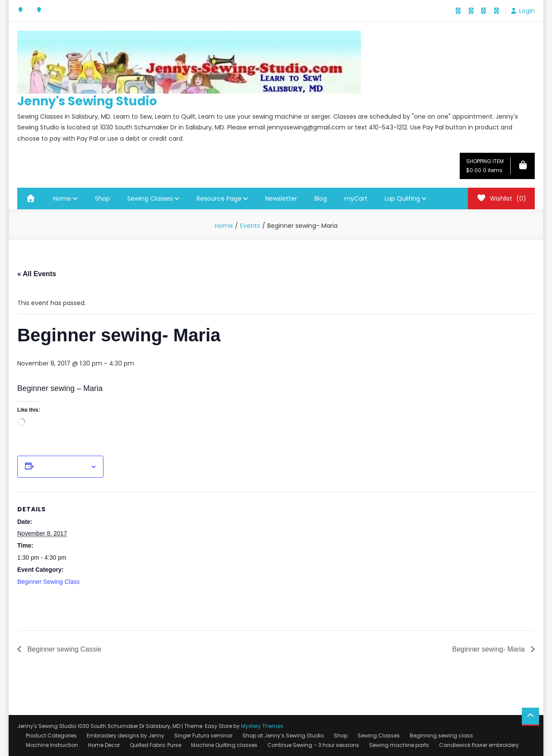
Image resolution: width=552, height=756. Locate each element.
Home (62, 198)
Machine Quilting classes (224, 745)
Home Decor (104, 745)
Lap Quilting (402, 198)
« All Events (37, 274)
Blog (321, 198)
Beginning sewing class (441, 736)
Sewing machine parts (399, 745)
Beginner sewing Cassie (63, 649)
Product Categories (51, 736)
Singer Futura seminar (203, 736)
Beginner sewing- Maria (489, 649)
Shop (102, 198)
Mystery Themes (262, 726)
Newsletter (281, 198)
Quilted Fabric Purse (155, 745)
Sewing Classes (150, 198)
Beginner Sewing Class (49, 582)
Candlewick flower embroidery (479, 745)
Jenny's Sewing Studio (87, 101)
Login (527, 11)
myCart (356, 198)
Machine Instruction (52, 745)
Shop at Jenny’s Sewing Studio (283, 736)
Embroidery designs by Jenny (125, 736)
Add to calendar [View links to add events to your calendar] (62, 467)
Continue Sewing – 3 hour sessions (313, 745)
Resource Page (219, 198)
